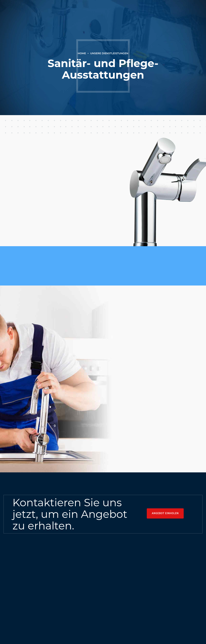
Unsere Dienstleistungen (109, 53)
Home (82, 53)
